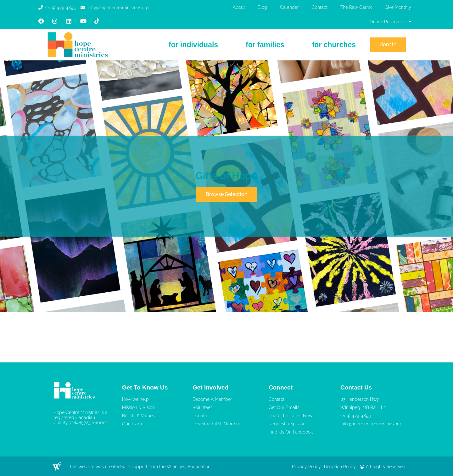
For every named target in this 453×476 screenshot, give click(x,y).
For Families (265, 45)
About (239, 7)
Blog (262, 7)
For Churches (334, 45)
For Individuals (193, 45)
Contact (320, 7)
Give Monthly (398, 7)
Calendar (289, 7)
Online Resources (391, 22)
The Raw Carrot (356, 7)
